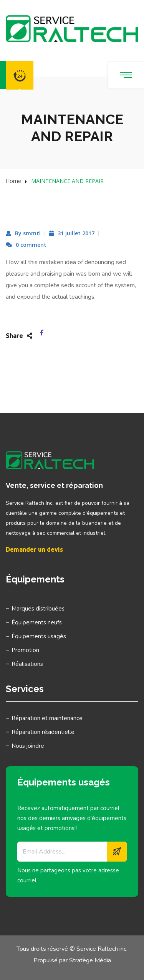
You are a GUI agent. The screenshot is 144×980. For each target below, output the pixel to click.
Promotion (25, 650)
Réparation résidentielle (43, 732)
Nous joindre (28, 746)
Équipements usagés (39, 636)
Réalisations (27, 664)
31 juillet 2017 (76, 233)
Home (13, 181)
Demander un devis (34, 549)
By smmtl (28, 233)
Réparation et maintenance (47, 718)
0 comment (31, 245)
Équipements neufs (37, 622)
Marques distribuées (38, 609)
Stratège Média (90, 960)
